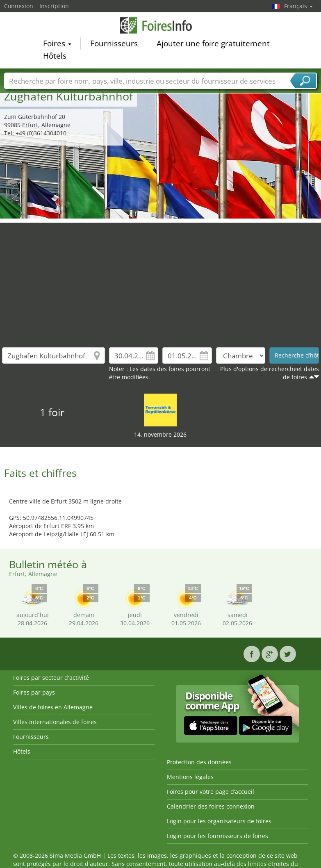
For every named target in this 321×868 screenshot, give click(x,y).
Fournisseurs (114, 45)
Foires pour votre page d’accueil (211, 792)
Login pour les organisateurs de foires (219, 821)
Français (298, 6)
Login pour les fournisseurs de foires (217, 836)
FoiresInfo (161, 26)
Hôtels (55, 57)
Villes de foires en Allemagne (53, 707)
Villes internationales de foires (55, 722)
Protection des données (199, 762)
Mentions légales (190, 777)
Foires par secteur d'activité (51, 678)
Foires (57, 45)
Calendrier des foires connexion (211, 806)
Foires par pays (34, 692)
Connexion (19, 6)
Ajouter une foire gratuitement (213, 45)
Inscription (54, 6)
